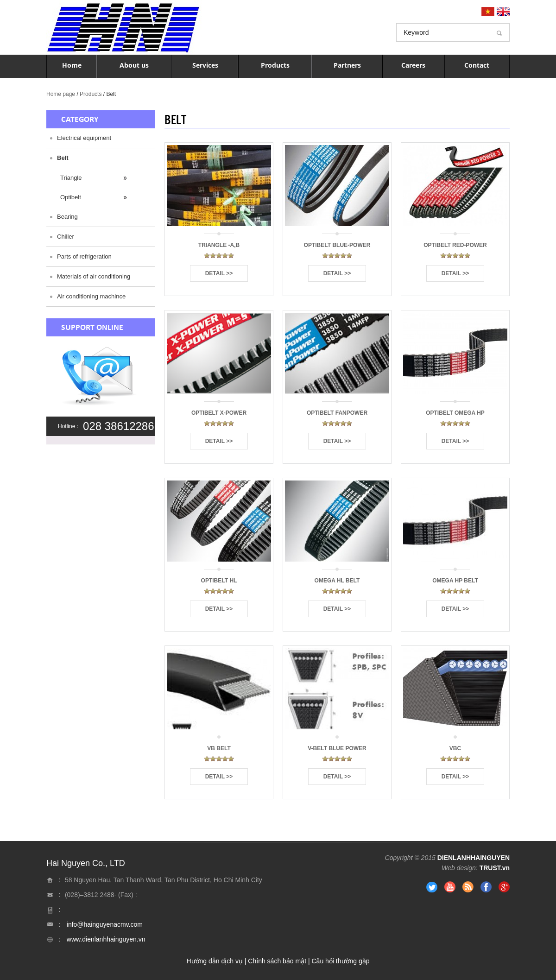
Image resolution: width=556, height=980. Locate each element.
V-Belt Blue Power (337, 748)
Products (91, 94)
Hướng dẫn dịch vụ (215, 961)
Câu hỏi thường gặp (341, 961)
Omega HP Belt (455, 581)
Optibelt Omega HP (455, 413)
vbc (455, 748)
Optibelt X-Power (219, 413)
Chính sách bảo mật (277, 961)
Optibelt (71, 197)
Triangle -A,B (219, 245)
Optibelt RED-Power (455, 245)
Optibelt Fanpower (337, 413)
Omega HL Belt (337, 581)
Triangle (71, 178)
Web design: (460, 868)
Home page (61, 94)
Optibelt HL (219, 581)
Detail (215, 273)
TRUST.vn (495, 868)
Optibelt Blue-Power (337, 245)
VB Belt (219, 748)
